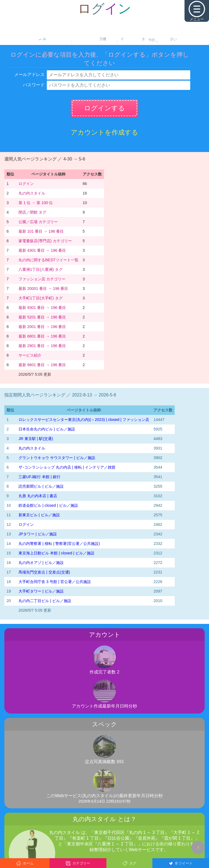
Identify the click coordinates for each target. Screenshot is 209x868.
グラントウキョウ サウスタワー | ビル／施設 (57, 458)
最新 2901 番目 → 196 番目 (42, 346)
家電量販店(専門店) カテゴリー (45, 241)
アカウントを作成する (104, 132)
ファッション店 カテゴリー (42, 279)
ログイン (26, 184)
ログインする (104, 108)
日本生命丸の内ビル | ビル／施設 (47, 429)
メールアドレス (29, 75)
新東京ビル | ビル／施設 (39, 515)
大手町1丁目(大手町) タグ (41, 298)
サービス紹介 (30, 355)
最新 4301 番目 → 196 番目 (42, 250)
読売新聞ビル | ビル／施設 (41, 486)
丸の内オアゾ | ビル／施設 (41, 563)
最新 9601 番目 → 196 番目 (42, 365)
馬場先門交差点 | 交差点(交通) (44, 572)
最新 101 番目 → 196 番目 (41, 231)
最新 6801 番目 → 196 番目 (42, 336)
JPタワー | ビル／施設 (38, 534)
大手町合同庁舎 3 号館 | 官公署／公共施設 (55, 582)
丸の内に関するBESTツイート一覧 (48, 260)
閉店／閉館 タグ (32, 212)
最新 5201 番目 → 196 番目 (42, 317)
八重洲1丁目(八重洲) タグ (41, 269)
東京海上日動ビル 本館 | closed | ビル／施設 (56, 553)
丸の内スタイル (32, 193)
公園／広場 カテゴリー (38, 222)
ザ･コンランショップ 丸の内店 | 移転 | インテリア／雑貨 (67, 467)
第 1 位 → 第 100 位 (36, 203)
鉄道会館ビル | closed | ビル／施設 (48, 505)
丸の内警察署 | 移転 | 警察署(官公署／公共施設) (59, 544)
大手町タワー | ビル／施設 (41, 591)
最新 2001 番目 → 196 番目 (42, 327)
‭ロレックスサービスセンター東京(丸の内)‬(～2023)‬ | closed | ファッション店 (84, 420)
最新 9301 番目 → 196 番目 (42, 308)
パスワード (34, 85)
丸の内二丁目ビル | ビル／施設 (45, 601)
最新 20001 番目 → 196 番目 (43, 289)
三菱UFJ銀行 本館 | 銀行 (39, 477)
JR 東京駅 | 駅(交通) (36, 439)
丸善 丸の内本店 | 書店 (38, 496)
